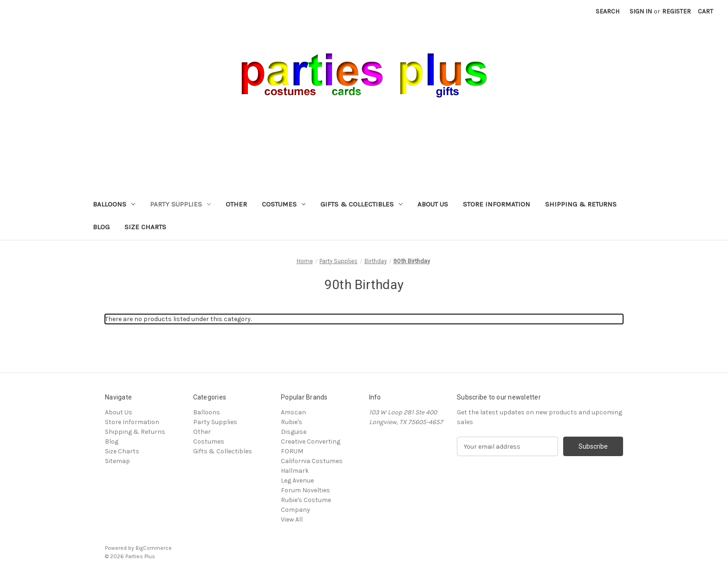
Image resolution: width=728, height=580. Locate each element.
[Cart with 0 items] (705, 11)
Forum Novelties (305, 490)
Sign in (641, 11)
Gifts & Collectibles (361, 204)
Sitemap (117, 461)
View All (292, 519)
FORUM (292, 451)
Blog (101, 227)
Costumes (284, 204)
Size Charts (145, 227)
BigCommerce (154, 548)
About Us (433, 204)
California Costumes (312, 461)
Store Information (497, 204)
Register (676, 11)
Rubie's (292, 422)
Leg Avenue (297, 480)
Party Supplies (180, 204)
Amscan (293, 412)
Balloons (114, 204)
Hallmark (295, 471)
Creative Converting (311, 441)
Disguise (294, 432)
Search (608, 11)
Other (236, 204)
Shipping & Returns (581, 204)
